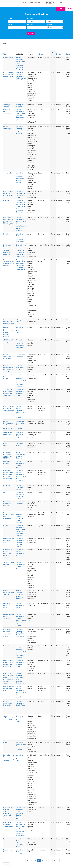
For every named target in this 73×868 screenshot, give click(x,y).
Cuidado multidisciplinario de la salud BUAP (8, 718)
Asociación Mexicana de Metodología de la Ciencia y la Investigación (21, 344)
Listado (62, 9)
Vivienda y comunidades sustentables (7, 357)
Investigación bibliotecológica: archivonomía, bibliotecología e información (8, 221)
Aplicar (31, 33)
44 (35, 861)
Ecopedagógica (8, 485)
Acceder (49, 3)
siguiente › (64, 861)
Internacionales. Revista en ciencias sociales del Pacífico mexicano (8, 633)
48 (51, 861)
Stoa (5, 493)
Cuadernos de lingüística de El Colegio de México (9, 322)
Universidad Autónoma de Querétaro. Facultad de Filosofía (20, 542)
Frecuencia (49, 24)
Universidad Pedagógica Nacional (20, 487)
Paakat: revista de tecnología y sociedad (9, 504)
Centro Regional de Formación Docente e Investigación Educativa (21, 425)
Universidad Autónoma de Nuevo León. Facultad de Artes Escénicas (21, 238)
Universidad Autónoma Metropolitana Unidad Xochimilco (20, 130)
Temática (30, 18)
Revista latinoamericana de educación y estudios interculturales (8, 425)
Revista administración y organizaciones (8, 128)
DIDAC (5, 742)
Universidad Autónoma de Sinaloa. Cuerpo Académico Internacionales (21, 633)
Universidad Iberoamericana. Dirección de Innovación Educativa (21, 746)
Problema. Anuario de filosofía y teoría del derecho (9, 408)
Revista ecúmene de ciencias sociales (9, 541)
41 (24, 861)
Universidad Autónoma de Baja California (20, 703)
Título (10, 18)
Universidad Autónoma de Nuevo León (20, 605)
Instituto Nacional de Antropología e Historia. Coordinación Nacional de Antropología (20, 63)
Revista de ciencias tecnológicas (7, 111)
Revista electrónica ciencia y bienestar (9, 592)
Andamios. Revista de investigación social (9, 564)
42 (27, 861)
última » (6, 864)
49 (54, 861)
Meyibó (6, 526)
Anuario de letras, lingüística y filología (9, 377)
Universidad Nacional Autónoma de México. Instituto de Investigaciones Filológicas (21, 381)
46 (43, 861)
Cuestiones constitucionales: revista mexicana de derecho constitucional (8, 474)
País (47, 18)
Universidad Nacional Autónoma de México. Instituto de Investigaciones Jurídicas (21, 412)
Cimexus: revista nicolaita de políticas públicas (8, 193)
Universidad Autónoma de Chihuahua (20, 852)
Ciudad (10, 24)
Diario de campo (8, 58)
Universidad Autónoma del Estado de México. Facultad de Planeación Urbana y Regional (21, 620)
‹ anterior (15, 861)
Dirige (68, 54)
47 (47, 861)
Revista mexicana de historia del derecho (9, 688)
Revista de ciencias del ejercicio (7, 605)
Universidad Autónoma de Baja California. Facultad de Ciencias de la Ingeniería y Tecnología (20, 115)
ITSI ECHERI (7, 201)
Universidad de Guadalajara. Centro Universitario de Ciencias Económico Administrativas (21, 813)
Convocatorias (35, 2)
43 (31, 861)
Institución (30, 24)
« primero (7, 861)
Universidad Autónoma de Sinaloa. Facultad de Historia (20, 843)
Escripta (6, 839)
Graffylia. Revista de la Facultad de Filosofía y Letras (8, 74)
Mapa (70, 9)
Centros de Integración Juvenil (19, 368)
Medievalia (7, 646)
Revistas (24, 2)
